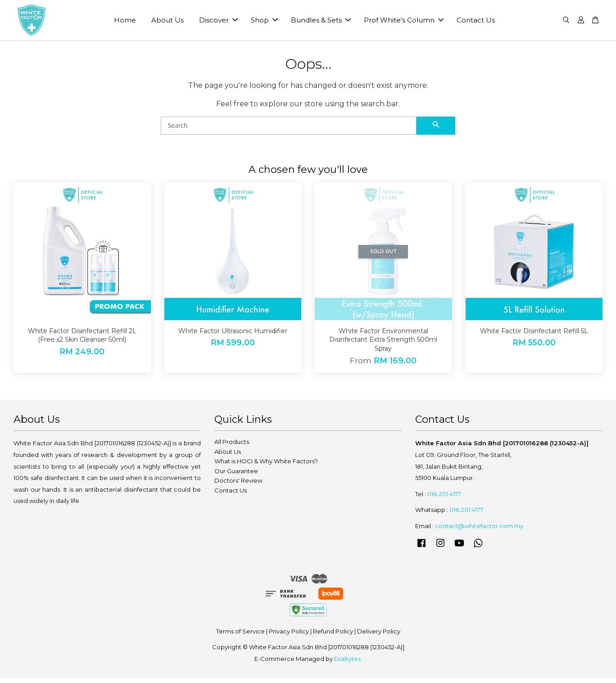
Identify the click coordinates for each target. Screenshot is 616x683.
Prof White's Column (404, 23)
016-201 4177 (444, 498)
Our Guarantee (236, 475)
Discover (218, 23)
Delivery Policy (379, 636)
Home (125, 23)
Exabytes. (348, 663)
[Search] (289, 130)
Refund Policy (333, 636)
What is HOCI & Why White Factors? (266, 466)
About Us (168, 23)
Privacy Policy (289, 636)
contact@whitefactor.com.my (479, 530)
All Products (232, 447)
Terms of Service (240, 636)
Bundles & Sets (321, 23)
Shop (264, 23)
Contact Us (476, 23)
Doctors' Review (238, 485)
